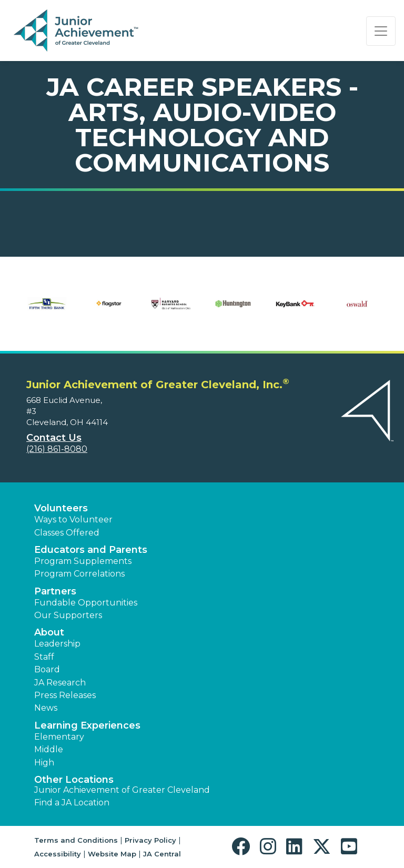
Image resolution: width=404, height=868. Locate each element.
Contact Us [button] (54, 438)
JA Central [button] (162, 854)
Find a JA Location (72, 803)
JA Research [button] (60, 683)
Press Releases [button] (65, 695)
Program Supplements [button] (83, 561)
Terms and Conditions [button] (76, 840)
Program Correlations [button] (79, 574)
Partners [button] (55, 591)
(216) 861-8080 (57, 449)
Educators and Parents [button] (91, 550)
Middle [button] (49, 749)
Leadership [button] (57, 644)
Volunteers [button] (61, 508)
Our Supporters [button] (68, 615)
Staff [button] (44, 657)
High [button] (44, 763)
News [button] (46, 708)
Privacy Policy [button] (150, 840)
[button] (243, 847)
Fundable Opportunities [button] (86, 603)
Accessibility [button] (58, 854)
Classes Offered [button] (67, 533)
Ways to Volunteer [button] (73, 519)
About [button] (49, 632)
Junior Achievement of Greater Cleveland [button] (122, 790)
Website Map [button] (112, 854)
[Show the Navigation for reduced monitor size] (381, 31)
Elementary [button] (59, 737)
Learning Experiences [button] (87, 725)
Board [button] (47, 669)
